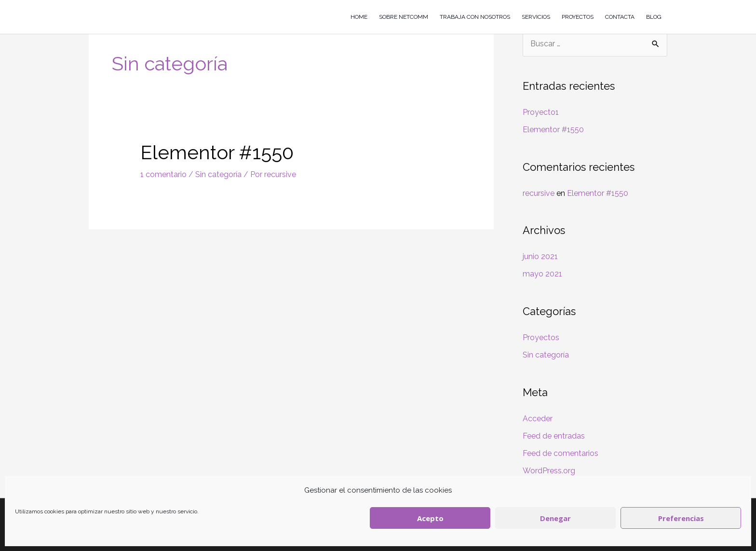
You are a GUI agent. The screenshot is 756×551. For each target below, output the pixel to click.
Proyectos (541, 337)
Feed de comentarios (560, 453)
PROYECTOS (578, 17)
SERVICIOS (536, 17)
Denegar (555, 518)
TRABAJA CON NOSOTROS (475, 17)
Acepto (430, 518)
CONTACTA (620, 17)
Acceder (538, 419)
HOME (359, 17)
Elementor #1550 (217, 152)
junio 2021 (540, 256)
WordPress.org (549, 471)
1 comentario (163, 174)
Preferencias (681, 518)
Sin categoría (218, 174)
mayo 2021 (542, 274)
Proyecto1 (541, 112)
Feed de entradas (554, 436)
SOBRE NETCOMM (404, 17)
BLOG (654, 17)
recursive (539, 193)
